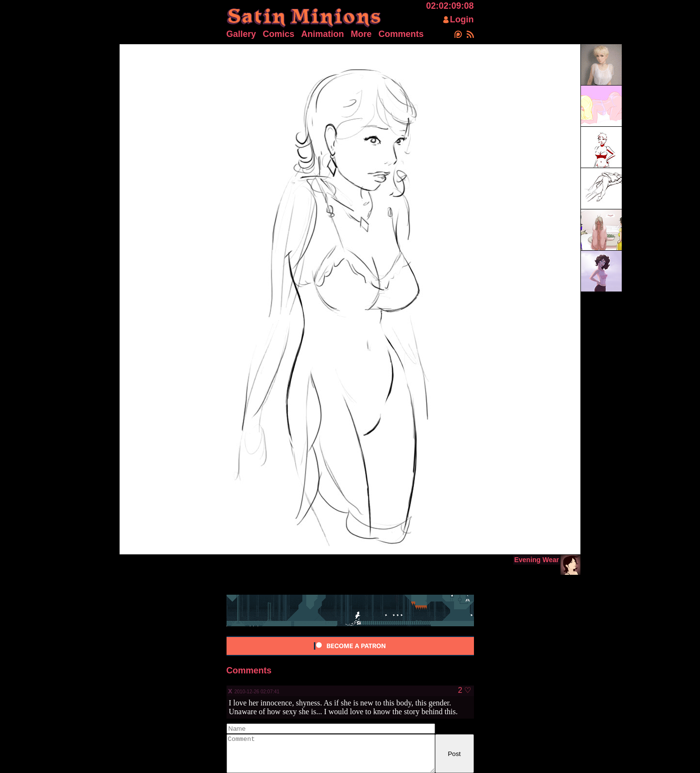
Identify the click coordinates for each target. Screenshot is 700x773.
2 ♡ (464, 690)
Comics (279, 34)
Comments (401, 34)
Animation (323, 34)
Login (462, 19)
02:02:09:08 (450, 6)
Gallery (241, 34)
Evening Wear (537, 560)
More (361, 34)
